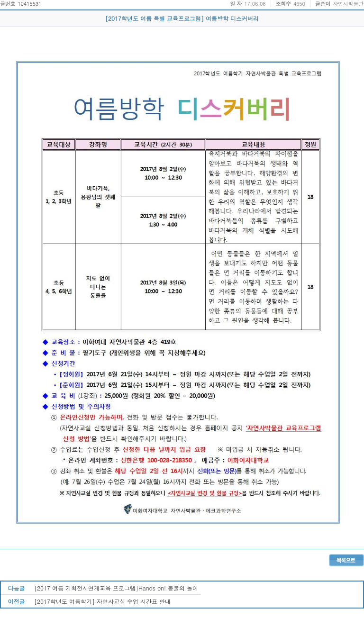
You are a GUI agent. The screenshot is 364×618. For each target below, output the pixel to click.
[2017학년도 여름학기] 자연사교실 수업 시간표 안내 (102, 601)
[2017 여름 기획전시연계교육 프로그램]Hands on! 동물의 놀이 (116, 588)
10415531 (29, 4)
